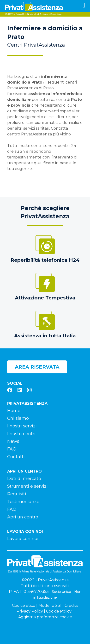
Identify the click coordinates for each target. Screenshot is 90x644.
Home (14, 411)
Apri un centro (23, 517)
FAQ (12, 449)
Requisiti (17, 494)
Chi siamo (18, 418)
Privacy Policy (30, 611)
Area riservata (37, 367)
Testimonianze (23, 502)
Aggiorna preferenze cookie (45, 617)
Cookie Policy (59, 611)
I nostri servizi (22, 426)
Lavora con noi (23, 539)
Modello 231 (50, 605)
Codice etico (24, 605)
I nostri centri (21, 434)
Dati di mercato (24, 479)
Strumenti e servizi (27, 486)
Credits (71, 605)
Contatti (16, 457)
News (13, 441)
